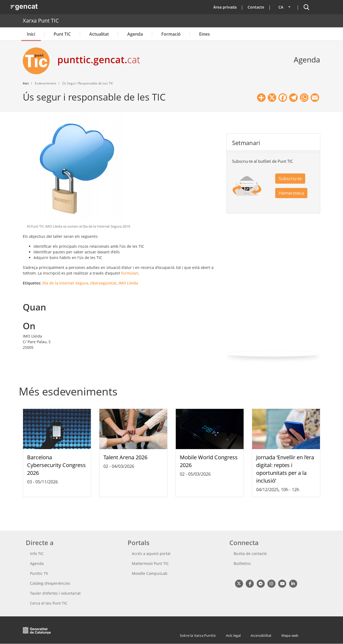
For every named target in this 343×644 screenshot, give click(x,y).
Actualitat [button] (99, 34)
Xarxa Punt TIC (41, 21)
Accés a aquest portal (151, 554)
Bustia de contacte (250, 554)
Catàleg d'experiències (50, 583)
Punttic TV (39, 573)
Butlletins (242, 563)
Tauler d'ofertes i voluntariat (55, 593)
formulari (130, 273)
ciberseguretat (103, 283)
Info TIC (37, 554)
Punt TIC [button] (62, 34)
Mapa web (290, 635)
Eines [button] (204, 34)
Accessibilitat (261, 635)
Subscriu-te (290, 179)
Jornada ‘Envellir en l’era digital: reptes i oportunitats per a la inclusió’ (285, 469)
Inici (31, 34)
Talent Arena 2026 (125, 457)
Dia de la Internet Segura (65, 283)
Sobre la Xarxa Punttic (198, 635)
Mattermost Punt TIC (150, 563)
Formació (171, 34)
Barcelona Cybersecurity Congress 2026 (56, 465)
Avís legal (233, 635)
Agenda (135, 34)
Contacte (256, 7)
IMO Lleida (128, 283)
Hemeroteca (291, 193)
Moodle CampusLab (150, 573)
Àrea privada (225, 7)
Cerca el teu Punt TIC (49, 603)
